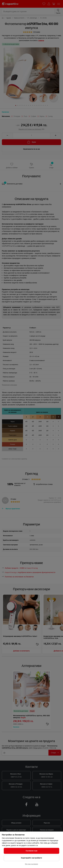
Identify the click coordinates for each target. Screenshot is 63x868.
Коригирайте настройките (31, 858)
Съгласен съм (31, 851)
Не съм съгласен (31, 864)
